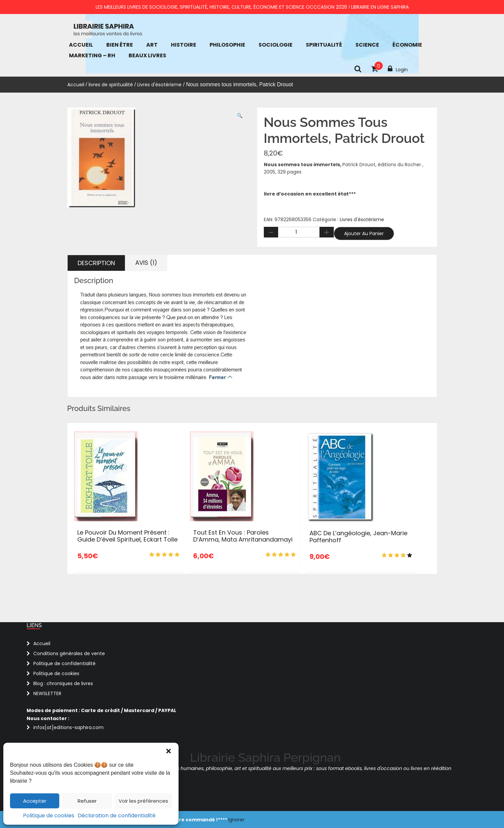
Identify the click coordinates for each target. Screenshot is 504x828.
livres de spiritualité (111, 85)
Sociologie (275, 45)
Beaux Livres (147, 55)
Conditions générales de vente (69, 653)
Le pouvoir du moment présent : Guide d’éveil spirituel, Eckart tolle (127, 536)
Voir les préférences (143, 801)
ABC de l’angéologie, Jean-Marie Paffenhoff (358, 537)
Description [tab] (96, 263)
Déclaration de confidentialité (117, 816)
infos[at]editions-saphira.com (68, 727)
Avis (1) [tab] (146, 263)
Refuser (87, 801)
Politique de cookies (49, 816)
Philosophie (227, 45)
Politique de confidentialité (64, 663)
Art (152, 45)
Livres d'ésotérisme (159, 85)
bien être (120, 45)
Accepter (35, 801)
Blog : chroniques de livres (63, 683)
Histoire (184, 45)
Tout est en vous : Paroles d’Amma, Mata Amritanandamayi (243, 536)
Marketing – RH (92, 55)
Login (398, 69)
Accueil (81, 45)
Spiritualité (324, 45)
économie (407, 45)
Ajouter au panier (364, 233)
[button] (169, 751)
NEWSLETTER (47, 693)
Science (367, 45)
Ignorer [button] (236, 820)
